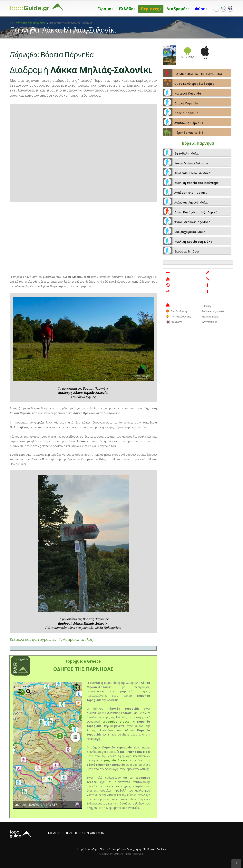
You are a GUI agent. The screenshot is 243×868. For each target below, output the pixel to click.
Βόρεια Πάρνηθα (181, 112)
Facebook (216, 8)
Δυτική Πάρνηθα (180, 102)
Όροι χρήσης (134, 849)
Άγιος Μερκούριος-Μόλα (187, 221)
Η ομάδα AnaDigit (87, 849)
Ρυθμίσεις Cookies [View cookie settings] (155, 849)
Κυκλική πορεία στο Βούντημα (191, 182)
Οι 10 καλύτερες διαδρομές (188, 83)
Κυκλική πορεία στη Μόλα (187, 241)
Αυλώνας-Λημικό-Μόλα (185, 201)
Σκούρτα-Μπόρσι (181, 250)
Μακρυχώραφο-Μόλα (184, 231)
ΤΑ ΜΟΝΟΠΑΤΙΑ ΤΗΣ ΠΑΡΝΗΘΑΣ (193, 73)
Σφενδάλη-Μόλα (181, 152)
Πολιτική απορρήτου (112, 849)
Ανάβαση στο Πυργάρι (185, 192)
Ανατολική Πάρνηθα (183, 122)
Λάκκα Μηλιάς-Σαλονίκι (185, 162)
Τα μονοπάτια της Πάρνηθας (28, 23)
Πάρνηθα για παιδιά (183, 132)
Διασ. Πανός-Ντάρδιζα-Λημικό (190, 211)
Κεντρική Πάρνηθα (182, 93)
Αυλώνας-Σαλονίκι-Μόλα (187, 172)
